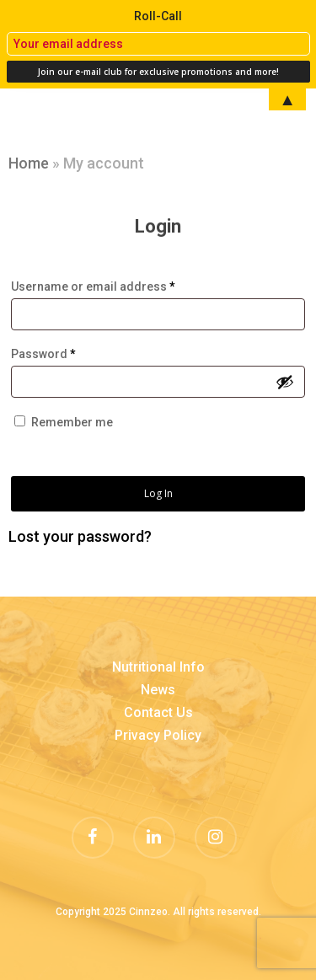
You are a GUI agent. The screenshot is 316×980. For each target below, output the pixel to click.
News (158, 690)
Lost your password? (80, 536)
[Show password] (285, 382)
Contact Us (158, 712)
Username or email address (93, 287)
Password (43, 354)
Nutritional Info (158, 667)
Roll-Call (158, 16)
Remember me (72, 422)
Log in (158, 493)
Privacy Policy (158, 735)
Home (29, 163)
